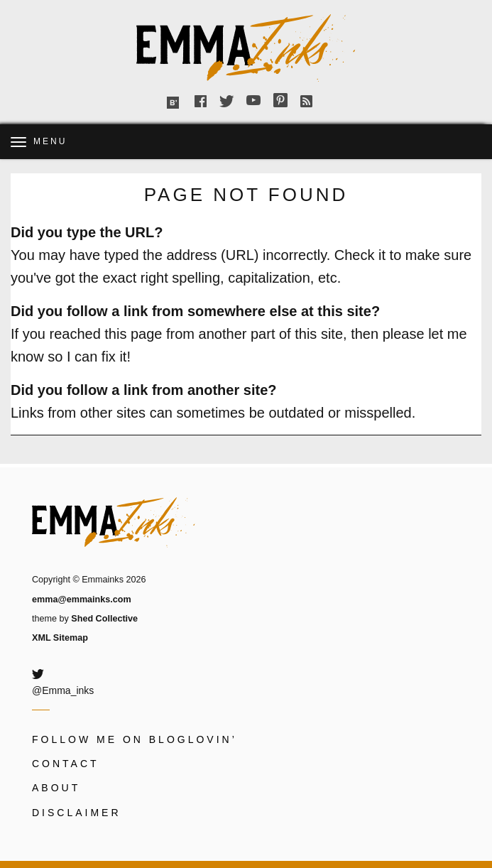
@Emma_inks (63, 690)
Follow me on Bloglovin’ (135, 739)
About (56, 788)
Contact (66, 764)
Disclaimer (77, 813)
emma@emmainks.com (82, 600)
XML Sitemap (60, 638)
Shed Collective (104, 619)
